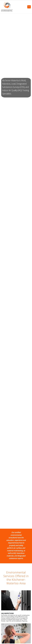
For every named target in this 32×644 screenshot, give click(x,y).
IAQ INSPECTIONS (7, 613)
